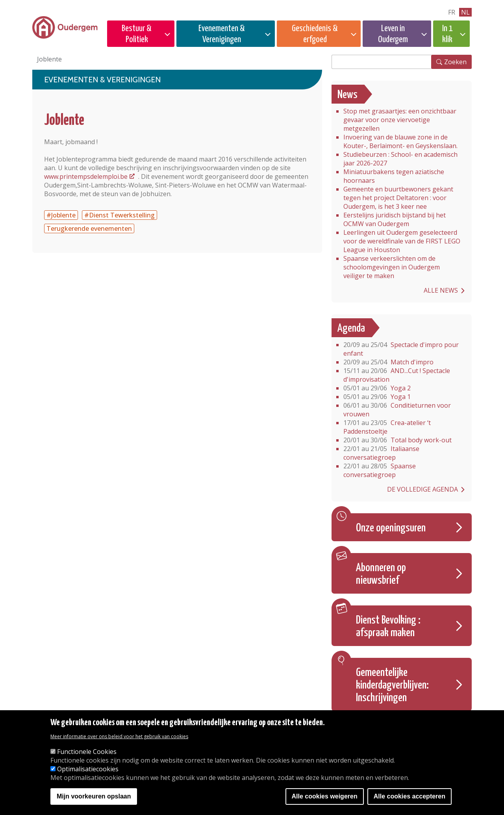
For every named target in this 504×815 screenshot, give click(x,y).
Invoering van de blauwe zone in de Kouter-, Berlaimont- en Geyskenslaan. (400, 141)
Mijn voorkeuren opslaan (94, 796)
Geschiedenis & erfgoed (315, 34)
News (347, 95)
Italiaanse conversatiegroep (381, 453)
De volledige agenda (422, 489)
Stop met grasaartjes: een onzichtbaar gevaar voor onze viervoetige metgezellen (400, 120)
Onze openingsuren (391, 528)
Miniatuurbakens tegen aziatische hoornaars (394, 176)
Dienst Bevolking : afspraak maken (388, 627)
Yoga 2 (377, 388)
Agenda (351, 329)
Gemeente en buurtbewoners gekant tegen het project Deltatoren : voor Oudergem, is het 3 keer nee (398, 198)
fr (452, 12)
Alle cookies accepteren (409, 796)
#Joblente (61, 215)
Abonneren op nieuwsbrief (381, 574)
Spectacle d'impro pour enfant (401, 349)
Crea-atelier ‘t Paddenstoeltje (387, 427)
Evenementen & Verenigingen (222, 34)
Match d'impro (388, 362)
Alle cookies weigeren (325, 796)
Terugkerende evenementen (89, 228)
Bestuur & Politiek (137, 34)
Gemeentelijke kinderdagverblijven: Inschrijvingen (392, 685)
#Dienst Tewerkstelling (120, 215)
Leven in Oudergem (393, 34)
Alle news (441, 290)
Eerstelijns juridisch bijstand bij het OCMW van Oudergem (395, 219)
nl (465, 12)
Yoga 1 (377, 397)
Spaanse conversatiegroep (380, 470)
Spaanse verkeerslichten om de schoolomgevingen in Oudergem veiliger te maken (392, 267)
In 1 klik (447, 34)
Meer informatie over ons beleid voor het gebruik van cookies (119, 736)
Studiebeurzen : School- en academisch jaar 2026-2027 (400, 159)
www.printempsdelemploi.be (86, 176)
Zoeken (455, 62)
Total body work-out (397, 440)
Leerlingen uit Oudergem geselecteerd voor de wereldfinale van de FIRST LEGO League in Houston (402, 241)
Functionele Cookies (87, 752)
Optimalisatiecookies (88, 769)
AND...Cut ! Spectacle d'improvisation (397, 375)
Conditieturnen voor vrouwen (397, 410)
